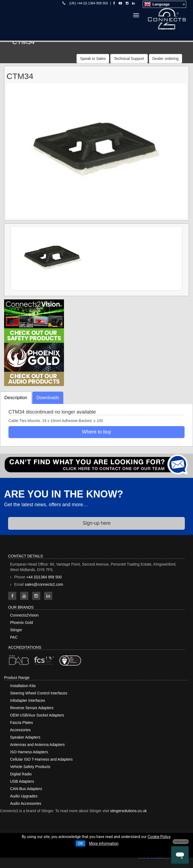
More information (104, 843)
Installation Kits (23, 686)
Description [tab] (16, 398)
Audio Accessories (26, 803)
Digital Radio (21, 774)
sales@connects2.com (44, 584)
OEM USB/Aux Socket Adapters (37, 715)
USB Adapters (22, 781)
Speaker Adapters (25, 737)
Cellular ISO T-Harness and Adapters (41, 759)
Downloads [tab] (48, 398)
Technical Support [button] (129, 59)
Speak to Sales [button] (93, 59)
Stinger (16, 630)
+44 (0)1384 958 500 (44, 577)
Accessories (20, 730)
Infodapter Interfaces (27, 700)
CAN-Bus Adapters (26, 789)
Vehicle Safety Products (30, 767)
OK (80, 843)
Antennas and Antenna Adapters (37, 745)
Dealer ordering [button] (166, 59)
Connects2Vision (24, 615)
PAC (14, 637)
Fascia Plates (22, 723)
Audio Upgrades (24, 796)
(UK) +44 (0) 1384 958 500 (89, 3)
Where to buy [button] (97, 432)
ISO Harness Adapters (29, 752)
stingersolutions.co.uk (128, 811)
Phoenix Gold (22, 623)
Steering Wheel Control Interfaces (39, 693)
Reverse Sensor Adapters (32, 708)
